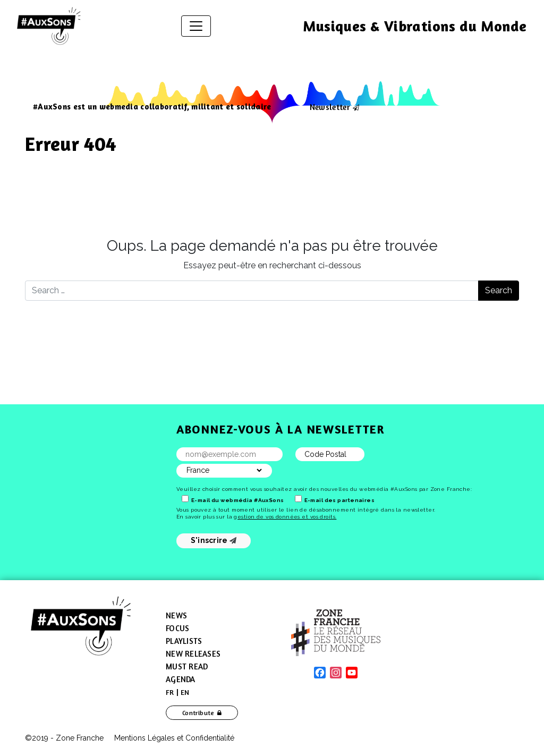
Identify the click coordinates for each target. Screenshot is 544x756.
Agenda (181, 679)
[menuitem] (170, 692)
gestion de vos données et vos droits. (285, 517)
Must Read (187, 666)
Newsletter (330, 107)
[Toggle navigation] (196, 26)
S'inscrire (214, 540)
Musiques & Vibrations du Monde (415, 26)
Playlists (184, 641)
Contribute (198, 713)
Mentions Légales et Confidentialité (174, 738)
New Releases (193, 654)
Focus (177, 628)
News (176, 615)
